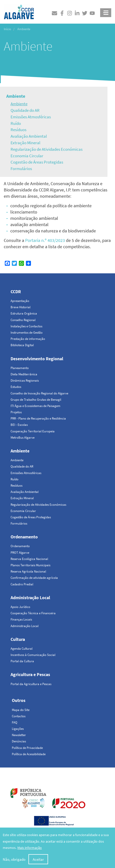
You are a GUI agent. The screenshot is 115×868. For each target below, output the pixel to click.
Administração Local (30, 598)
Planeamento (20, 368)
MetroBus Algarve (23, 438)
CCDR (16, 292)
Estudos (16, 387)
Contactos (19, 716)
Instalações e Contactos (26, 326)
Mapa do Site (21, 710)
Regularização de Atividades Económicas (47, 149)
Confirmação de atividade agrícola (34, 578)
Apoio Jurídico (20, 607)
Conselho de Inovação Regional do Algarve (39, 393)
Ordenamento (24, 537)
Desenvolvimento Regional (37, 359)
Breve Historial (21, 307)
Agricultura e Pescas (30, 674)
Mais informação (30, 848)
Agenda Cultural (22, 649)
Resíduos (18, 130)
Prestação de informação (28, 339)
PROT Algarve (20, 553)
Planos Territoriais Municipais (30, 565)
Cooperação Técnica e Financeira (33, 613)
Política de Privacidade (27, 748)
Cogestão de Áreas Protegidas (37, 162)
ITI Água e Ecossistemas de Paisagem (35, 406)
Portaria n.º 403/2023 (45, 240)
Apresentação (20, 301)
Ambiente (16, 96)
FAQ (15, 722)
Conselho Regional (23, 320)
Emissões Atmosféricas (31, 117)
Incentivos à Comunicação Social (33, 655)
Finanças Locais (21, 619)
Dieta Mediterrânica (24, 374)
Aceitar (38, 860)
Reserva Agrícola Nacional (28, 571)
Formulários (21, 169)
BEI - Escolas (19, 425)
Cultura (18, 639)
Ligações (18, 729)
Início (7, 29)
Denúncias (19, 741)
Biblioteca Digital (22, 345)
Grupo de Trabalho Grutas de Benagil (36, 400)
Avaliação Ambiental (29, 136)
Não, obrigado (14, 860)
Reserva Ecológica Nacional (29, 559)
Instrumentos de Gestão (27, 333)
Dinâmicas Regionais (25, 380)
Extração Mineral (25, 143)
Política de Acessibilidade (29, 754)
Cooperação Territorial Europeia (33, 431)
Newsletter (19, 735)
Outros (19, 700)
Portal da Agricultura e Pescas (31, 684)
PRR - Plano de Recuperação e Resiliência (38, 418)
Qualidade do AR (25, 110)
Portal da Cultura (22, 661)
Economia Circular (27, 156)
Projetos (16, 412)
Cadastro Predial (22, 584)
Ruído (16, 123)
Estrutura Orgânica (24, 313)
